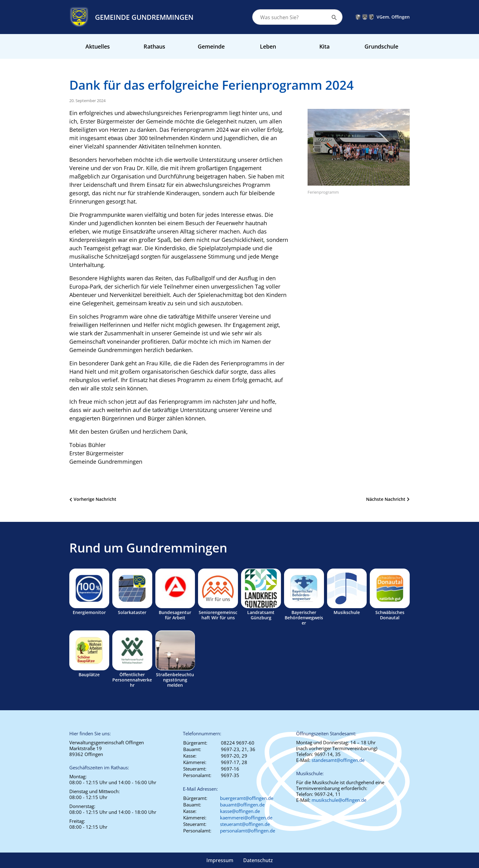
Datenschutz (258, 860)
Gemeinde (211, 46)
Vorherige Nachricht (95, 499)
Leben (268, 46)
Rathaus (154, 46)
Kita (324, 46)
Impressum (220, 860)
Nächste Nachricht (386, 499)
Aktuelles (98, 46)
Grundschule (381, 46)
